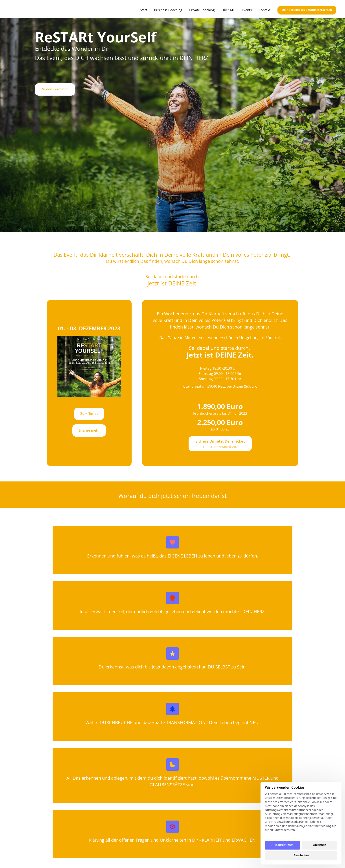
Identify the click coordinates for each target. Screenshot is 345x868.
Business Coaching (148, 827)
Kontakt (138, 858)
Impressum (236, 824)
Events (137, 848)
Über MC (139, 838)
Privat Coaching (146, 817)
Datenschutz (237, 815)
